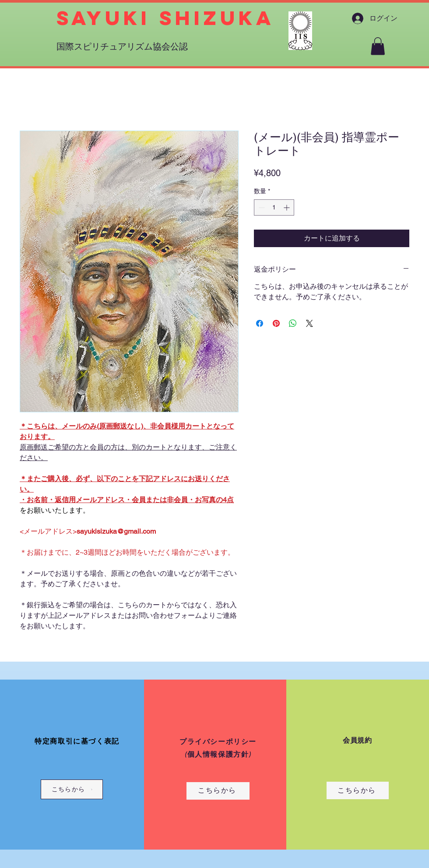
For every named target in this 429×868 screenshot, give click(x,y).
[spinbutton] (274, 207)
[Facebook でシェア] (260, 323)
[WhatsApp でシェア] (293, 323)
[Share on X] (309, 323)
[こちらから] (72, 789)
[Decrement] (261, 207)
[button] (378, 46)
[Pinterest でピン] (276, 323)
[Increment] (287, 207)
